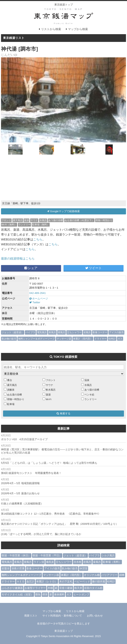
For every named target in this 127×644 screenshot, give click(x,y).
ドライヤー (101, 339)
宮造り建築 (66, 588)
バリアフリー (109, 575)
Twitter (35, 302)
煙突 (45, 594)
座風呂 (52, 332)
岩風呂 (87, 332)
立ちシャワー (74, 332)
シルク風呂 (108, 555)
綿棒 (122, 575)
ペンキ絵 (89, 395)
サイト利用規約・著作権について (62, 616)
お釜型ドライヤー (35, 588)
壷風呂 (97, 562)
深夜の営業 (18, 568)
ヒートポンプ (81, 594)
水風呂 (43, 220)
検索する (63, 413)
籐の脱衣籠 (99, 581)
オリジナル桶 (92, 575)
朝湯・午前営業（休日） (16, 555)
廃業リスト (31, 616)
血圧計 (30, 581)
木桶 (50, 588)
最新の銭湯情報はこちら (18, 258)
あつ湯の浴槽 (56, 220)
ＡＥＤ (21, 581)
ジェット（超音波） (13, 332)
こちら (38, 239)
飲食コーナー (100, 332)
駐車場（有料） (112, 562)
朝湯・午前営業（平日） (47, 555)
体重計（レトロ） (47, 581)
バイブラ (30, 332)
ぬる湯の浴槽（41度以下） (79, 220)
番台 (10, 380)
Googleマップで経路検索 (63, 211)
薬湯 (26, 220)
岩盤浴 (6, 568)
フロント (6, 220)
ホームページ (39, 299)
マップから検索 (78, 29)
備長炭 (50, 562)
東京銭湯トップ (64, 5)
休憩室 (84, 568)
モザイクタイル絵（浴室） (18, 594)
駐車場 (11, 404)
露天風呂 (18, 220)
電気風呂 (42, 332)
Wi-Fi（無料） (9, 224)
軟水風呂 (51, 390)
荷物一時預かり (104, 220)
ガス (120, 339)
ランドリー (24, 224)
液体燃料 (59, 594)
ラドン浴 (39, 562)
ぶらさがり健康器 (12, 588)
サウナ (34, 220)
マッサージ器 (64, 339)
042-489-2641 (38, 293)
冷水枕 (77, 562)
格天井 (78, 588)
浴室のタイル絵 (93, 588)
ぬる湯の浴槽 (14, 395)
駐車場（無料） (41, 224)
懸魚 (38, 594)
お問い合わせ (95, 616)
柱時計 (112, 339)
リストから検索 (51, 29)
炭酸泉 (11, 390)
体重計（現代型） (83, 339)
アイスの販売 (116, 332)
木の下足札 (66, 581)
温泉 (87, 380)
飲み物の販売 (9, 339)
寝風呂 (61, 332)
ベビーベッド (82, 581)
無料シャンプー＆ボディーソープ (36, 339)
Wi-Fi (49, 399)
